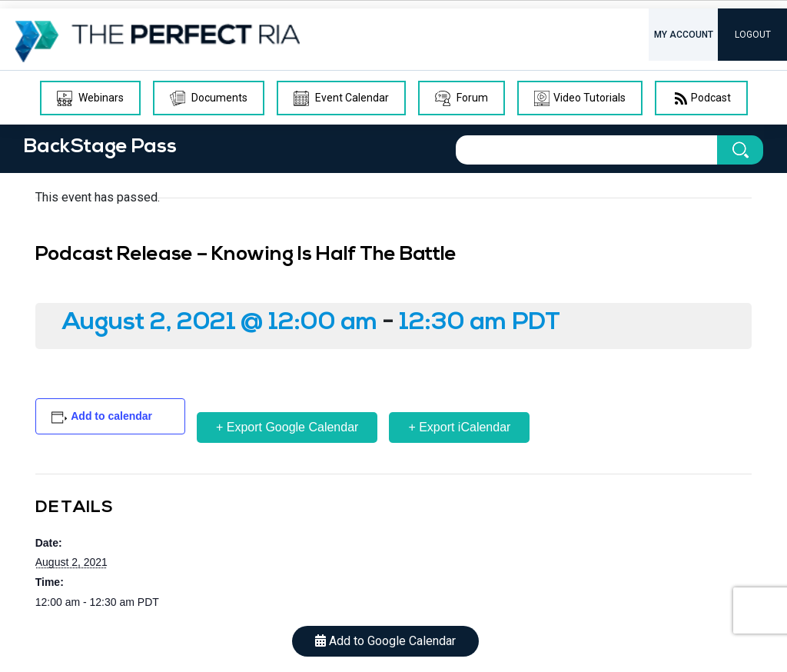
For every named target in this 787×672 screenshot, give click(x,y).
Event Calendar (341, 98)
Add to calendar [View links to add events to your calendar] (111, 416)
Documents (209, 98)
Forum (462, 98)
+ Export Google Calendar (287, 427)
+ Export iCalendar (459, 427)
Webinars (90, 98)
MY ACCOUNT (684, 35)
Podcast (701, 98)
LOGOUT (753, 35)
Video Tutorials (580, 98)
